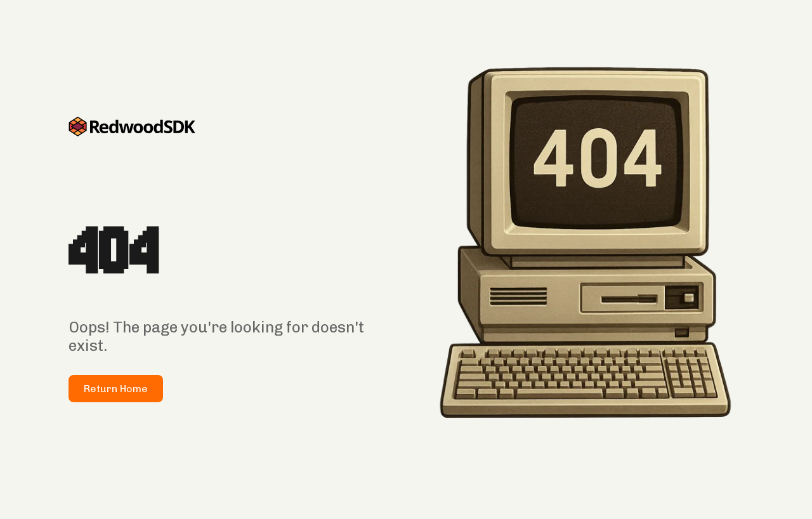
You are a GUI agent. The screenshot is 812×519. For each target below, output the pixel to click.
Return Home (116, 389)
